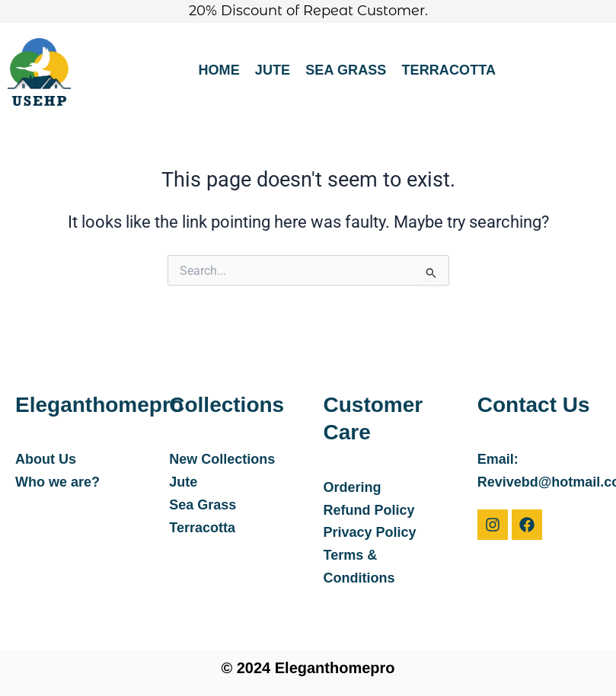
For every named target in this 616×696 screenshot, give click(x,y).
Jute (273, 70)
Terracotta (448, 70)
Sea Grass (346, 70)
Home (219, 70)
